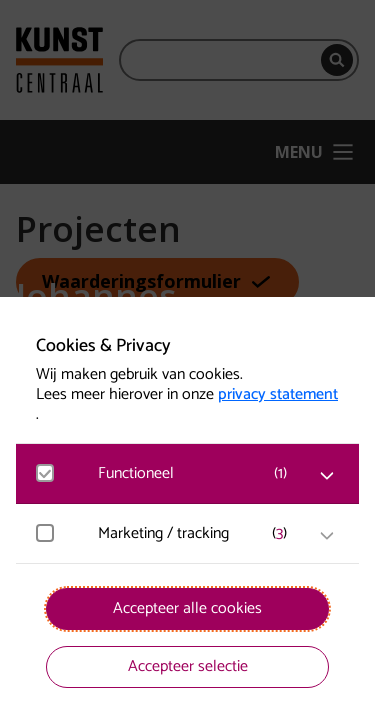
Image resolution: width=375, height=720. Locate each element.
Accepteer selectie (188, 666)
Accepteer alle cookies (187, 608)
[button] (197, 473)
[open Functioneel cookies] (327, 476)
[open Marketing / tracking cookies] (327, 536)
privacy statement (278, 395)
